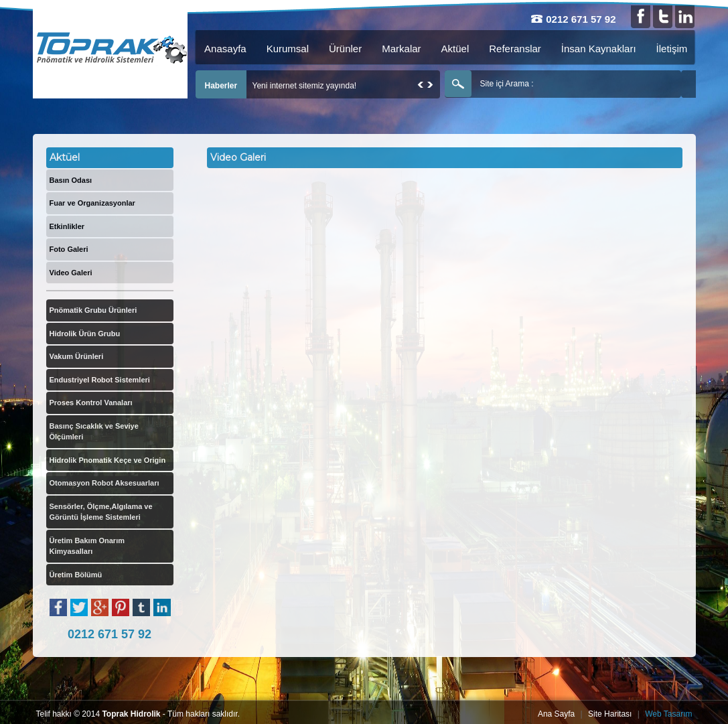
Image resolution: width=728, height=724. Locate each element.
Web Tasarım (668, 714)
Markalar (401, 49)
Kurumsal (288, 49)
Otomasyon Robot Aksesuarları (104, 483)
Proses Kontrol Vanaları (91, 403)
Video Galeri (71, 273)
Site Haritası (610, 714)
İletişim (672, 49)
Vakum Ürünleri (77, 356)
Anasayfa (225, 49)
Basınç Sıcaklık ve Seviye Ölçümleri (94, 432)
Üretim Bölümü (76, 575)
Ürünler (345, 49)
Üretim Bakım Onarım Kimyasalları (87, 546)
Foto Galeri (69, 249)
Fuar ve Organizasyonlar (92, 203)
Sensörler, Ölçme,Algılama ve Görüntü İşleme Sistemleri (101, 512)
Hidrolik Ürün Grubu (85, 334)
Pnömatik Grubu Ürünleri (93, 310)
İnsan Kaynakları (599, 49)
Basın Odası (71, 180)
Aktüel (455, 49)
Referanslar (515, 49)
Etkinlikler (67, 226)
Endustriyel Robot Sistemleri (100, 380)
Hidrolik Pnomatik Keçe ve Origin (108, 460)
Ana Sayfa (556, 714)
